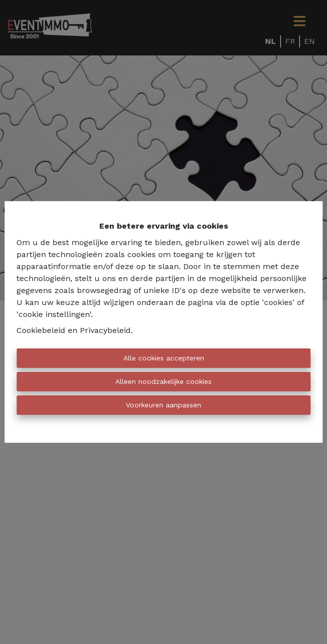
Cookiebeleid (41, 330)
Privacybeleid (105, 330)
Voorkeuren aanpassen (163, 405)
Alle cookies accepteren (164, 358)
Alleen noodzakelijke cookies (163, 381)
